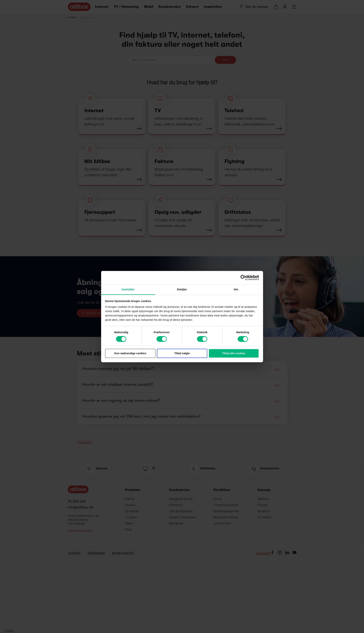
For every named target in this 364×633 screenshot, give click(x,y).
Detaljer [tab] (182, 289)
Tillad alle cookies (234, 353)
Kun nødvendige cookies (130, 353)
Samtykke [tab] (128, 289)
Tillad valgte (182, 353)
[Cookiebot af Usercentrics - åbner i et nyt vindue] (243, 278)
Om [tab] (236, 289)
